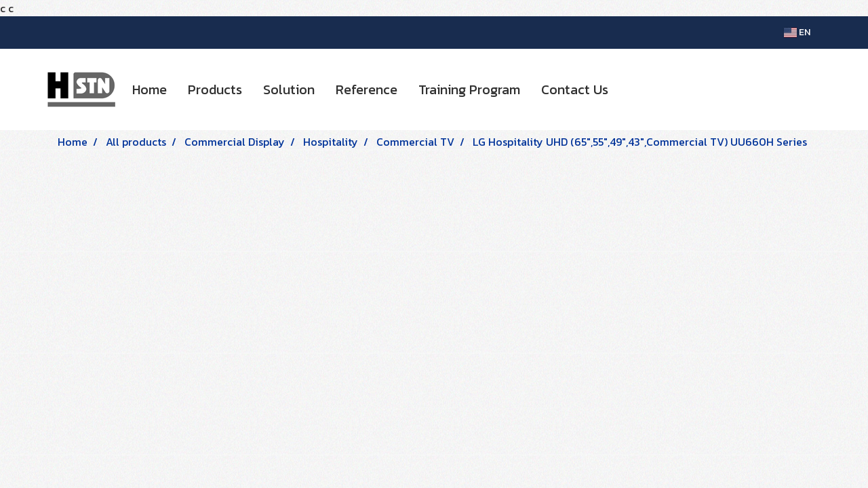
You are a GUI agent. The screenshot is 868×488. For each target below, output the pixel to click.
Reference (367, 89)
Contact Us (575, 89)
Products (215, 89)
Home (150, 89)
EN (797, 32)
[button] (631, 89)
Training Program (469, 89)
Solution (289, 89)
